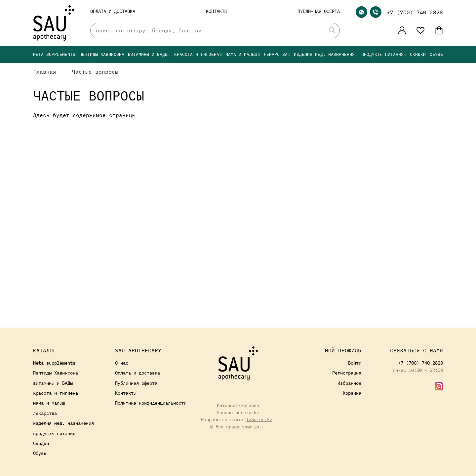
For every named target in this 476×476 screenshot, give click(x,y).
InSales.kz (259, 419)
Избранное (349, 383)
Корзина (352, 393)
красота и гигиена (198, 54)
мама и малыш (243, 54)
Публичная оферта (319, 11)
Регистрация (347, 373)
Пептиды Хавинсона (102, 54)
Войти (355, 363)
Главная (45, 72)
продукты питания (384, 54)
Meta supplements (54, 54)
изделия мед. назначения (326, 54)
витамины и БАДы (149, 54)
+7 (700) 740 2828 (415, 12)
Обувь (436, 54)
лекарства (277, 54)
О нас (122, 363)
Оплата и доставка (113, 11)
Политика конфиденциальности (151, 403)
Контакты (217, 11)
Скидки (418, 54)
